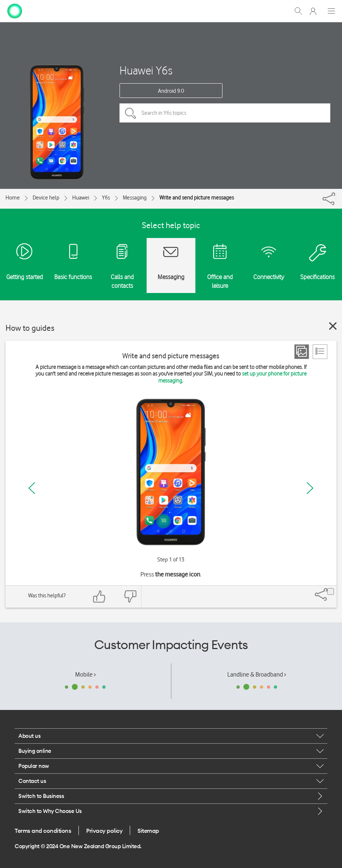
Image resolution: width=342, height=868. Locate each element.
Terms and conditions (43, 831)
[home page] (15, 10)
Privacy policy (104, 831)
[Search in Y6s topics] (225, 113)
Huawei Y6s (146, 70)
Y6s (106, 198)
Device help (46, 198)
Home (13, 198)
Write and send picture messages (197, 198)
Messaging (135, 198)
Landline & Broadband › (257, 674)
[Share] (336, 197)
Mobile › (85, 674)
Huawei (81, 198)
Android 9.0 (171, 91)
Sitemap (148, 831)
